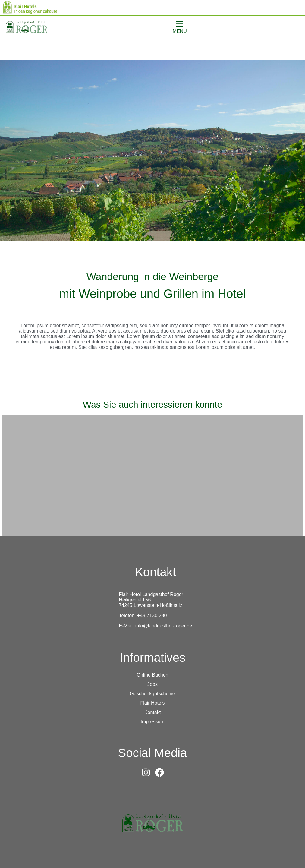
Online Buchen (153, 675)
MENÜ (180, 31)
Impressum (152, 722)
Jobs (152, 684)
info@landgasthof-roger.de (164, 626)
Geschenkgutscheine (152, 694)
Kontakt (152, 712)
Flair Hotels (153, 703)
